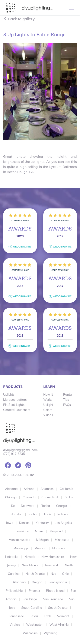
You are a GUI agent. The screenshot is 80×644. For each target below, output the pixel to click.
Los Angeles (63, 523)
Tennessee (17, 616)
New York (52, 565)
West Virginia (59, 625)
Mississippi (21, 548)
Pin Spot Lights (14, 405)
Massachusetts (19, 540)
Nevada (30, 557)
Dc (13, 506)
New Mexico (30, 565)
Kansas (24, 523)
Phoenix (34, 591)
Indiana (63, 514)
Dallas (69, 497)
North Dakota (35, 574)
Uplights (9, 395)
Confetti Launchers (17, 410)
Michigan (42, 540)
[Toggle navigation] (71, 8)
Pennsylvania (58, 582)
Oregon (37, 582)
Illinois (47, 514)
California (66, 489)
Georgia (62, 506)
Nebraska (12, 557)
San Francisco (53, 599)
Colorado (29, 497)
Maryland (56, 531)
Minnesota (62, 540)
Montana (58, 548)
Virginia (15, 625)
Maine (39, 531)
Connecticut (50, 497)
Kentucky (42, 523)
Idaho (33, 514)
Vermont (63, 616)
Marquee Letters (15, 400)
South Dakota (58, 608)
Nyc (53, 574)
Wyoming (50, 633)
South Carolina (32, 608)
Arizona (29, 489)
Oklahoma (19, 582)
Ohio (65, 574)
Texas (34, 616)
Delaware (28, 506)
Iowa (10, 523)
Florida (45, 506)
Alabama (11, 489)
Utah (48, 616)
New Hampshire (53, 557)
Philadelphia (14, 591)
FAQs (67, 405)
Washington (35, 625)
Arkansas (47, 489)
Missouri (40, 548)
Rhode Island (55, 591)
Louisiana (22, 531)
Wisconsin (30, 633)
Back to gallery (19, 19)
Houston (16, 514)
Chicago (11, 497)
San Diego (30, 599)
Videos (48, 415)
